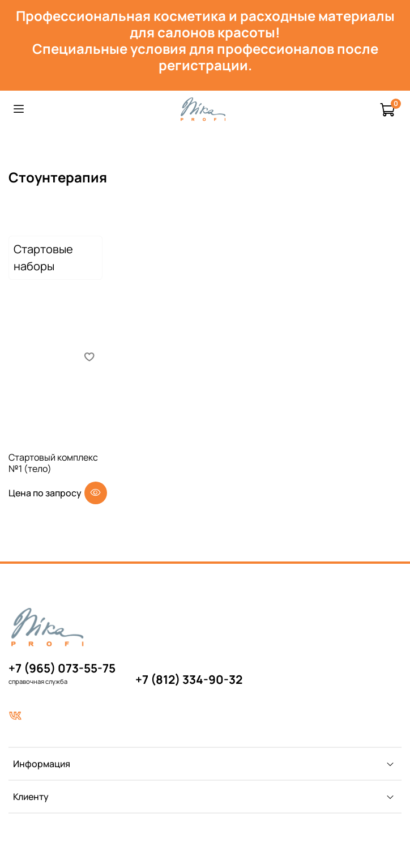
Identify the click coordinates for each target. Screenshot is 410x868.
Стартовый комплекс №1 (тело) (53, 463)
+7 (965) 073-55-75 (62, 668)
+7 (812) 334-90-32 (189, 679)
